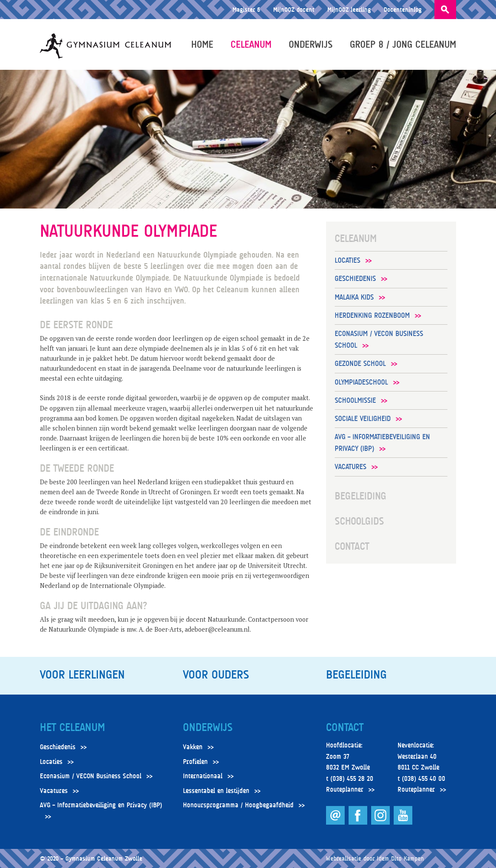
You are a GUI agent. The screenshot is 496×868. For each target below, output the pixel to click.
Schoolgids (359, 521)
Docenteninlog (403, 9)
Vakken (193, 747)
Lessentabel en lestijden (216, 791)
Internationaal (203, 776)
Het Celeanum (72, 728)
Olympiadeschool (361, 382)
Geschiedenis (355, 279)
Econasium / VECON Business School (379, 339)
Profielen (195, 762)
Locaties (348, 260)
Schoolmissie (355, 400)
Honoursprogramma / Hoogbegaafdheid (238, 805)
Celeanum (251, 44)
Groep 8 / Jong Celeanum (403, 44)
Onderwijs (311, 44)
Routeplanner (345, 790)
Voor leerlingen (82, 675)
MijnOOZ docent (294, 9)
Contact (352, 546)
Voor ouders (216, 675)
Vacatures (351, 467)
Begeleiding (361, 496)
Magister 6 (246, 9)
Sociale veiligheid (363, 419)
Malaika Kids (354, 297)
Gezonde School (360, 364)
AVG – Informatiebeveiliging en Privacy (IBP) (382, 443)
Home (202, 44)
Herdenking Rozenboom (372, 315)
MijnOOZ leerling (349, 9)
